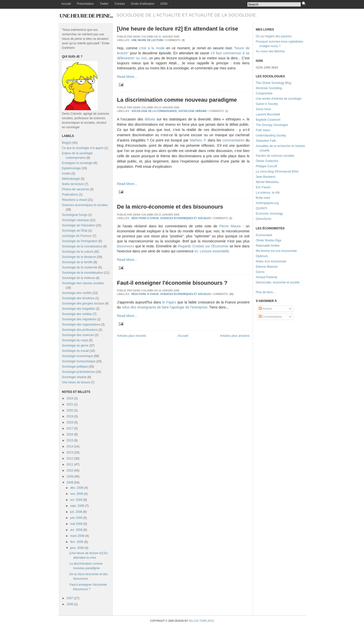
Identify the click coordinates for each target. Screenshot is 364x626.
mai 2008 (76, 524)
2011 (70, 464)
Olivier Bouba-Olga (269, 240)
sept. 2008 (77, 506)
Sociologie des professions (80, 330)
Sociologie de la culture (78, 252)
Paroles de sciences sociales (275, 156)
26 (231, 294)
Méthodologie (71, 179)
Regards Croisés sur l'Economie (203, 246)
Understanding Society (271, 135)
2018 (70, 422)
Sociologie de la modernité (80, 267)
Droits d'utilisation (143, 4)
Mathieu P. (198, 140)
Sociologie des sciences (78, 335)
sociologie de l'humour (77, 236)
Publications (70, 195)
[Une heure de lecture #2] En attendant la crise (178, 29)
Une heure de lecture (76, 382)
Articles (265, 309)
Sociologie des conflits (77, 293)
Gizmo (260, 272)
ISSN (164, 4)
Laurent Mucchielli (268, 114)
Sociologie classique (76, 220)
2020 (70, 410)
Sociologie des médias (77, 314)
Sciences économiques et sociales (85, 205)
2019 (70, 416)
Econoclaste (264, 235)
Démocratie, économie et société (278, 282)
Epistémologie (71, 168)
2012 (70, 458)
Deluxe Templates (201, 621)
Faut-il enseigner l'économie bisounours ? (172, 283)
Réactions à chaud (74, 200)
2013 (70, 452)
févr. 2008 (77, 542)
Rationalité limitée (268, 246)
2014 (70, 446)
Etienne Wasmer (267, 267)
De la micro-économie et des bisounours (170, 207)
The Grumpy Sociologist (272, 125)
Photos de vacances (76, 189)
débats (150, 119)
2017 (70, 428)
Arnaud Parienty (267, 277)
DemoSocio (264, 219)
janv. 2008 (77, 548)
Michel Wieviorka (267, 182)
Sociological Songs (75, 215)
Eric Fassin (263, 187)
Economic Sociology (269, 214)
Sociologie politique (75, 367)
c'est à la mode (152, 48)
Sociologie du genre (75, 346)
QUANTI (262, 208)
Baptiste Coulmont (268, 120)
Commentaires (270, 317)
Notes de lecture (73, 184)
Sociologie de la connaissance (82, 246)
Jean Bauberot (266, 177)
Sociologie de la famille (77, 262)
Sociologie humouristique (79, 361)
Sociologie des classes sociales (83, 283)
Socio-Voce (264, 109)
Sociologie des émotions (78, 298)
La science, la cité (268, 193)
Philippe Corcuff (267, 166)
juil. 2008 (76, 512)
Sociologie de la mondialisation (83, 273)
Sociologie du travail (75, 351)
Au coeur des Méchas (270, 51)
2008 (70, 483)
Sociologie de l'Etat (75, 231)
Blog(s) (67, 143)
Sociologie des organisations (81, 325)
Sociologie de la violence (79, 278)
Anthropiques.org (267, 203)
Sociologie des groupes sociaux (83, 303)
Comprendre (264, 93)
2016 (70, 434)
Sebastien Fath (266, 141)
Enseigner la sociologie (77, 163)
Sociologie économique (78, 356)
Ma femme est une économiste (276, 251)
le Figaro (169, 302)
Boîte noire (263, 198)
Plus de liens (264, 292)
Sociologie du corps (75, 340)
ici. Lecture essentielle (212, 251)
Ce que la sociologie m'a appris (83, 148)
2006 (70, 604)
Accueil (66, 4)
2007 (70, 598)
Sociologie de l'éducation (79, 225)
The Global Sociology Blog (274, 83)
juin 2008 (76, 518)
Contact (120, 4)
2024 (70, 398)
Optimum (262, 256)
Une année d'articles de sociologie (279, 99)
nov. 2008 (77, 494)
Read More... (127, 77)
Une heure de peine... (86, 16)
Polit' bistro (263, 130)
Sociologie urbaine (74, 377)
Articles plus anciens (235, 336)
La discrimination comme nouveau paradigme (177, 100)
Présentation (85, 4)
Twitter (104, 4)
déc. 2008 (77, 488)
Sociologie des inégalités (79, 309)
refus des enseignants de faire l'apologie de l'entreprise (165, 307)
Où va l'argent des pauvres (274, 36)
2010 (70, 471)
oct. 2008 (76, 500)
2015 (70, 440)
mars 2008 (77, 536)
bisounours (126, 246)
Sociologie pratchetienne (78, 372)
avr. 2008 (76, 530)
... (274, 292)
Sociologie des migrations (79, 319)
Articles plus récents (132, 336)
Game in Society (267, 104)
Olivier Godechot (267, 161)
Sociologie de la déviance (79, 257)
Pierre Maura (230, 226)
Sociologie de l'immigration (80, 241)
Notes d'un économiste (271, 261)
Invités (66, 174)
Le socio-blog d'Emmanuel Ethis (277, 172)
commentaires (233, 140)
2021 (70, 404)
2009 (70, 477)
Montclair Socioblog (269, 88)
